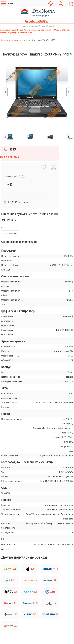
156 (10, 614)
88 (10, 603)
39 (10, 592)
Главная (5, 40)
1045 (50, 592)
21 (10, 626)
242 (10, 580)
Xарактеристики (10, 233)
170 (30, 569)
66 (30, 592)
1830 (50, 569)
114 (50, 580)
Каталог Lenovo (17, 40)
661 (10, 569)
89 (50, 614)
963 (30, 614)
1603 (30, 603)
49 (30, 580)
